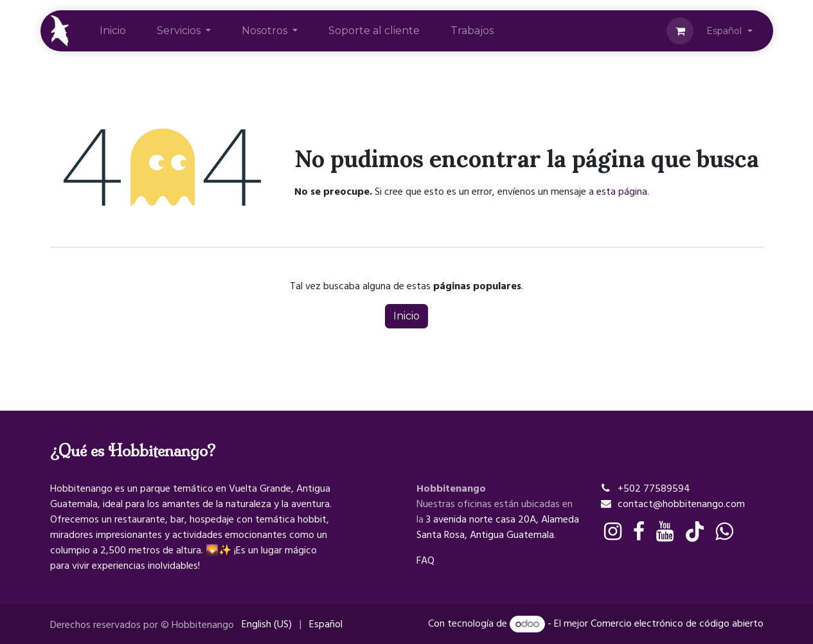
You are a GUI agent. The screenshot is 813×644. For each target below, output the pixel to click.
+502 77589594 (654, 488)
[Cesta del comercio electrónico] (680, 31)
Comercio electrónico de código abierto (677, 624)
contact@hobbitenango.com (681, 504)
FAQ (425, 560)
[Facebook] (639, 532)
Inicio (406, 316)
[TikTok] (695, 532)
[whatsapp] (724, 532)
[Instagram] (613, 532)
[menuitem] (113, 31)
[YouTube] (665, 532)
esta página (622, 192)
